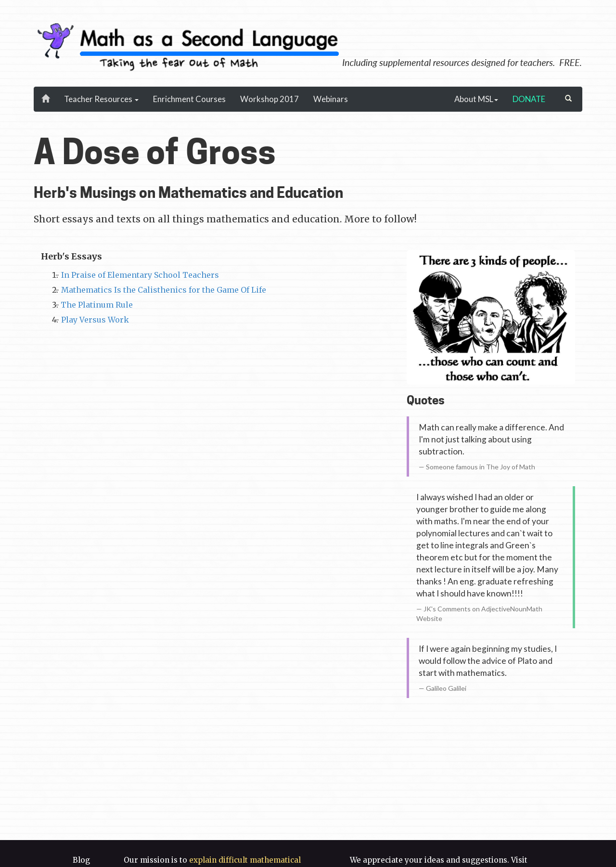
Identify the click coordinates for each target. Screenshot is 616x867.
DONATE (529, 99)
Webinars (331, 99)
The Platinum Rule (97, 305)
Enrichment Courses (189, 99)
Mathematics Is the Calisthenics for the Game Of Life (164, 290)
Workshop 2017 (269, 99)
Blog (81, 860)
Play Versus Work (95, 320)
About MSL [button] (476, 99)
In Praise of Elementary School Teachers (140, 275)
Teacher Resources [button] (101, 99)
